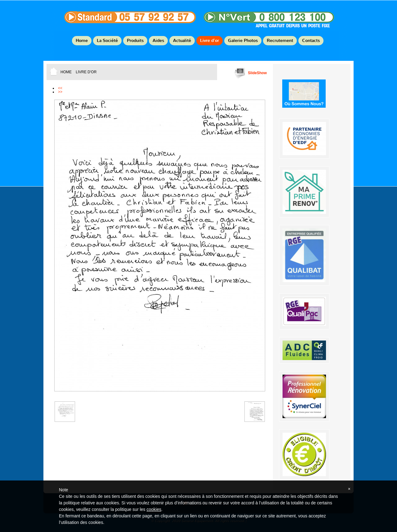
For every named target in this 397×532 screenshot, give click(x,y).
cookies (154, 509)
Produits (135, 41)
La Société (107, 41)
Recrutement (280, 41)
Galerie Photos (243, 41)
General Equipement (198, 20)
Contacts (311, 41)
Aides (158, 41)
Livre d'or (210, 41)
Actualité (182, 41)
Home (82, 41)
